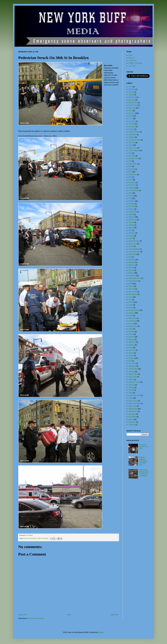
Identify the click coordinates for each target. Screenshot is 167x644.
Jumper (131, 236)
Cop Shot (132, 143)
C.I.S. (130, 119)
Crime (131, 145)
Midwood (132, 262)
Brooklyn (34, 538)
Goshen (131, 209)
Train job (132, 385)
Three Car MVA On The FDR (144, 447)
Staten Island (133, 374)
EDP (130, 166)
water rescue (133, 401)
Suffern (131, 380)
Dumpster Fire (133, 158)
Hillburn (131, 225)
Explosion (132, 183)
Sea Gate (132, 350)
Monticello (132, 276)
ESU (130, 177)
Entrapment (133, 175)
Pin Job (131, 324)
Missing (131, 268)
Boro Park (27, 538)
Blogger (101, 632)
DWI (130, 161)
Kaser (131, 238)
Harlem (131, 214)
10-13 (131, 87)
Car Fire (131, 124)
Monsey (131, 273)
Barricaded (132, 97)
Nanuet (131, 286)
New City (132, 289)
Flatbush (132, 201)
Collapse (132, 137)
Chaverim (132, 127)
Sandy (131, 348)
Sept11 (131, 355)
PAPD (131, 316)
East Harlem (133, 164)
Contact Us (132, 61)
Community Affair (134, 140)
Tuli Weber (29, 535)
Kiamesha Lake (134, 241)
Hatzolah (132, 217)
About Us (132, 58)
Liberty (131, 246)
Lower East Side (134, 252)
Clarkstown (132, 135)
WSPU (131, 419)
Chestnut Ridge (134, 132)
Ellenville (132, 169)
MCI (130, 257)
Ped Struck (45, 538)
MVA (130, 284)
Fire (130, 198)
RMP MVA (132, 342)
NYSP (131, 305)
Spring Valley (133, 369)
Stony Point (132, 377)
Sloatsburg (132, 366)
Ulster (131, 393)
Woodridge (132, 417)
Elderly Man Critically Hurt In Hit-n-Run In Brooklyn (144, 473)
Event (131, 180)
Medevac (132, 260)
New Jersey (133, 292)
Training (131, 387)
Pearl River (132, 318)
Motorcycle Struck (135, 278)
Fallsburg (132, 188)
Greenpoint (132, 212)
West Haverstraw (134, 403)
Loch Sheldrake (134, 249)
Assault (131, 95)
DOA (130, 153)
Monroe (131, 270)
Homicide (132, 233)
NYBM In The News (135, 63)
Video (130, 398)
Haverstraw (132, 220)
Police (131, 329)
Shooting (132, 358)
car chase (132, 121)
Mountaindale (133, 281)
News (130, 297)
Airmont (131, 92)
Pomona (131, 332)
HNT (130, 230)
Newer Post (23, 615)
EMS (39, 538)
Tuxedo (131, 390)
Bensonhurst (133, 103)
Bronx (131, 111)
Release (131, 340)
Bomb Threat (133, 105)
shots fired (132, 363)
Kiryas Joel (132, 244)
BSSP (131, 116)
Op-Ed (131, 308)
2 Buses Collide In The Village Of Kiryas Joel (143, 461)
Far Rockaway (134, 190)
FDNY (131, 196)
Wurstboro (132, 422)
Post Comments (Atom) (36, 618)
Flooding (132, 204)
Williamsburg (133, 409)
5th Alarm (132, 89)
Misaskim (132, 265)
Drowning (132, 156)
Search (131, 353)
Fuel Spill (132, 206)
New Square (133, 294)
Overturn (132, 313)
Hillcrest (131, 228)
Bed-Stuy (132, 100)
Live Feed (132, 66)
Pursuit (131, 334)
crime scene (133, 148)
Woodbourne (133, 411)
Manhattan (132, 254)
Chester (131, 129)
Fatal (130, 193)
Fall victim (132, 185)
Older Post (114, 615)
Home (69, 615)
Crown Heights (134, 151)
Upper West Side (134, 395)
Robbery (131, 345)
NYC (130, 300)
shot (130, 361)
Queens (131, 337)
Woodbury (132, 414)
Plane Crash (133, 326)
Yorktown (132, 425)
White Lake (132, 406)
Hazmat (131, 222)
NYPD (131, 302)
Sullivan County (134, 382)
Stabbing (132, 372)
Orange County (134, 310)
